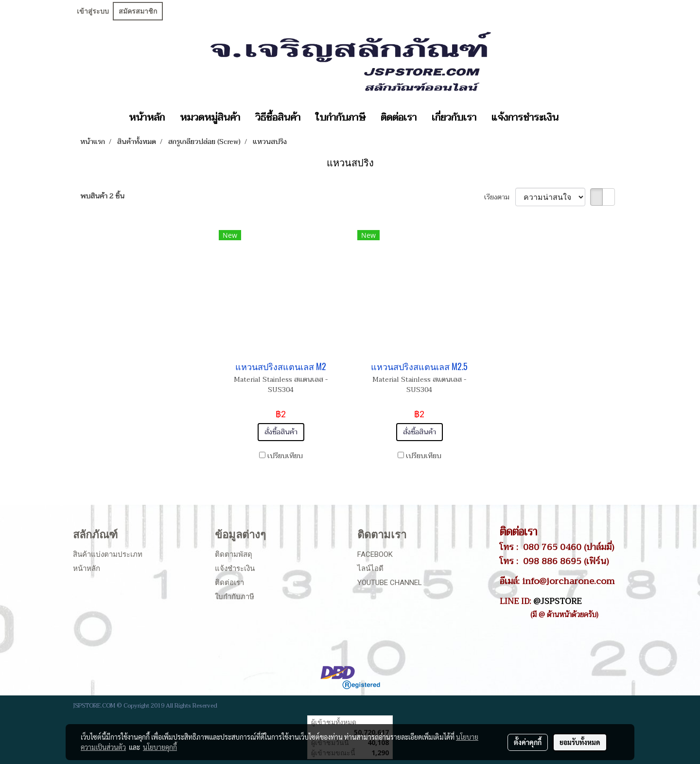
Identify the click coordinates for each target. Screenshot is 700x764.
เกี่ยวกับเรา (454, 118)
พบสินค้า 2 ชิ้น (102, 196)
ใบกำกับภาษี (341, 118)
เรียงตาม (500, 197)
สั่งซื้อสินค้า (281, 432)
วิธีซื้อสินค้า (278, 118)
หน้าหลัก (147, 118)
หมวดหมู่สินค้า (210, 118)
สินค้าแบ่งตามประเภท (108, 554)
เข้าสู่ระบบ (93, 11)
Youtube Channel (390, 583)
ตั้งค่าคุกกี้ (528, 742)
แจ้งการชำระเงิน (525, 118)
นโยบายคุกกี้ (160, 747)
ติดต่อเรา (399, 118)
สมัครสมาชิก (138, 11)
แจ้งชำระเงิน (235, 569)
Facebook (375, 554)
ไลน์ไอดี (370, 569)
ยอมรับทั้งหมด (580, 742)
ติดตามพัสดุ (234, 554)
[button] (575, 118)
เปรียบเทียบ (285, 456)
